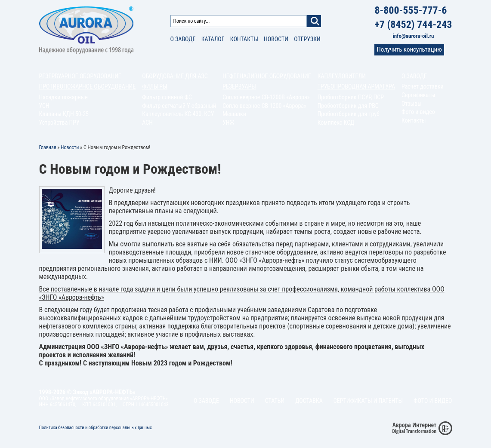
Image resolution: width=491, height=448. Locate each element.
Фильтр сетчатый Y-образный (179, 106)
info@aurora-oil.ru (414, 36)
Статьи (275, 401)
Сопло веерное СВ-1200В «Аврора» (266, 97)
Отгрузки (307, 39)
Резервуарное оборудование (80, 76)
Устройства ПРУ (59, 123)
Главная (48, 147)
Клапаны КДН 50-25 (64, 114)
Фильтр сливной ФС (167, 97)
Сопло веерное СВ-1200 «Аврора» (264, 106)
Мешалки (234, 114)
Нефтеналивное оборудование (267, 76)
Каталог (213, 39)
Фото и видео (418, 112)
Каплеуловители (342, 76)
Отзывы (412, 104)
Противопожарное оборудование (88, 86)
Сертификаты (418, 95)
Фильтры (154, 86)
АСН (147, 123)
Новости (276, 39)
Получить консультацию (409, 49)
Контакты (244, 39)
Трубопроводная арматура (356, 86)
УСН (44, 106)
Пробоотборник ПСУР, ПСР (351, 97)
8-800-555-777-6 (411, 10)
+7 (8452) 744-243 (413, 25)
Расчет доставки (423, 86)
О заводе (183, 39)
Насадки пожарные (63, 97)
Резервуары (239, 86)
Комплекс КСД (336, 123)
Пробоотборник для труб (349, 114)
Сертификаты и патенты (368, 401)
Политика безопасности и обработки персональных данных (96, 428)
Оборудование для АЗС (175, 76)
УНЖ (229, 123)
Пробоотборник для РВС (348, 106)
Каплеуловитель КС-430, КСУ (178, 114)
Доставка (309, 401)
